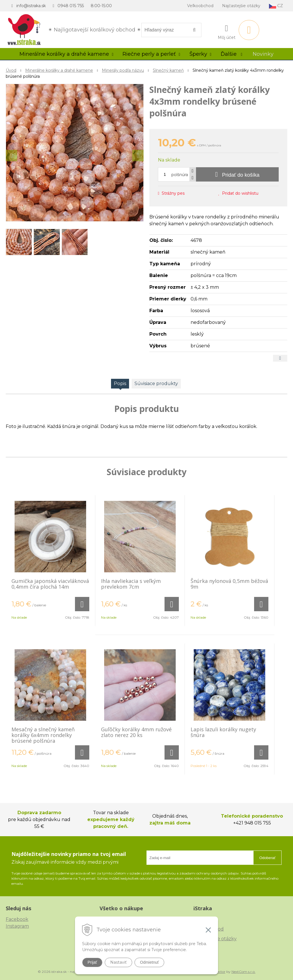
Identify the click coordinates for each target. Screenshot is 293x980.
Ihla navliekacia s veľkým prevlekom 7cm (131, 584)
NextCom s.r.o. (243, 972)
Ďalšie (231, 54)
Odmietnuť (149, 962)
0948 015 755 (71, 6)
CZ (276, 6)
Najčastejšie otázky (241, 6)
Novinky (263, 54)
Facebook (17, 919)
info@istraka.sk (31, 6)
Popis (120, 384)
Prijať (92, 962)
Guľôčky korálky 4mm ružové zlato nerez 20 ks (136, 732)
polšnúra (180, 175)
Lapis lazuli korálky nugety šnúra (223, 732)
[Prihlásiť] (227, 31)
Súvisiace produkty (156, 384)
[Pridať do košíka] (237, 174)
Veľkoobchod (200, 6)
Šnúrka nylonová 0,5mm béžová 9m (229, 584)
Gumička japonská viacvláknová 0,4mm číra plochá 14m (50, 584)
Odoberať (267, 858)
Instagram (17, 926)
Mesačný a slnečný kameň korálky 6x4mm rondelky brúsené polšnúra (43, 735)
